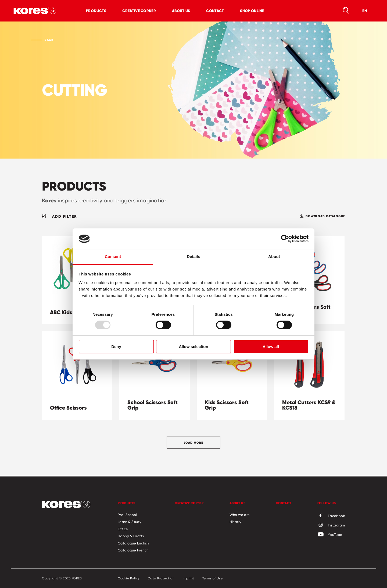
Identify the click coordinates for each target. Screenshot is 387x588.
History (236, 522)
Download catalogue (322, 216)
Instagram (331, 525)
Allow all (271, 347)
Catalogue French (133, 550)
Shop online (252, 11)
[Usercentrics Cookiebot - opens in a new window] (285, 239)
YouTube (330, 535)
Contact (215, 11)
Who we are (240, 515)
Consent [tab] (113, 257)
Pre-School (127, 515)
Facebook (331, 516)
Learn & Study (130, 522)
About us (181, 11)
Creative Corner (139, 11)
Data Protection (161, 578)
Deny (116, 347)
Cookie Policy (129, 578)
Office (123, 529)
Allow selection (193, 347)
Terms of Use (213, 578)
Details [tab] (193, 257)
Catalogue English (133, 543)
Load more (193, 443)
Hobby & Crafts (131, 536)
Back (49, 40)
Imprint (188, 578)
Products (96, 11)
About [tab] (274, 257)
